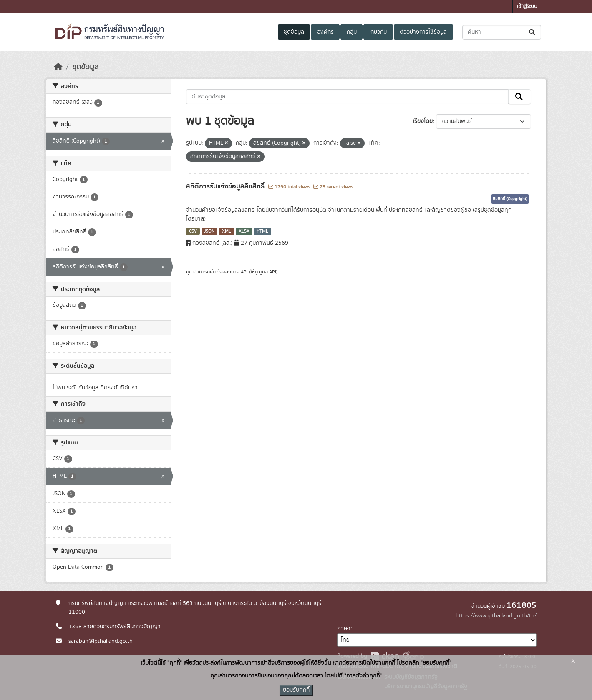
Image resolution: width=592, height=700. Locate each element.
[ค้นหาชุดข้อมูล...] (502, 32)
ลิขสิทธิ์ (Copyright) (510, 199)
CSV (193, 231)
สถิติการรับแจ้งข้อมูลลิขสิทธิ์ (226, 186)
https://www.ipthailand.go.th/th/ (496, 616)
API (244, 272)
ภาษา (344, 629)
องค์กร (325, 32)
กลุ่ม (352, 32)
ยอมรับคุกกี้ (296, 690)
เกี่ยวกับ (378, 32)
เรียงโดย (423, 121)
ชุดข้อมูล (294, 32)
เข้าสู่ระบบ (527, 6)
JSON (209, 231)
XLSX (244, 231)
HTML (262, 231)
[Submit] (533, 32)
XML (227, 231)
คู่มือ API (268, 272)
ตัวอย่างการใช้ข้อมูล (423, 32)
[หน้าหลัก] (58, 67)
